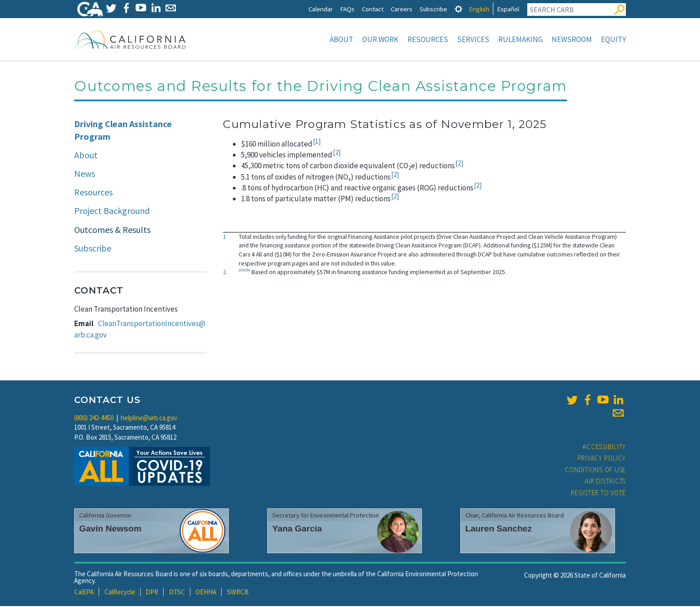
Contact (373, 9)
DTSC (177, 593)
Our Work (380, 39)
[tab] (459, 9)
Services (473, 39)
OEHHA (206, 593)
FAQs (347, 9)
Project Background (112, 211)
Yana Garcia (297, 529)
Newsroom (572, 39)
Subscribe (433, 9)
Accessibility (604, 448)
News (85, 174)
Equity (613, 39)
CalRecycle (120, 593)
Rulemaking (520, 39)
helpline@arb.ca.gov (149, 419)
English (479, 9)
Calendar (321, 9)
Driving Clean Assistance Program (123, 131)
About (341, 39)
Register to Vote (598, 494)
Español (508, 9)
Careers (402, 9)
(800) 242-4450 (94, 419)
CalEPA (84, 593)
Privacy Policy (602, 459)
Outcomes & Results (112, 230)
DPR (152, 593)
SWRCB (238, 593)
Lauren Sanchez (499, 529)
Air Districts (605, 482)
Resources (428, 39)
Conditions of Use (595, 471)
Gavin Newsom (110, 529)
